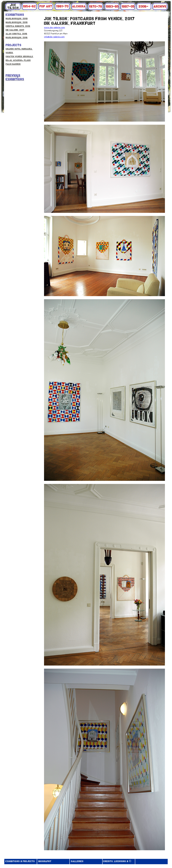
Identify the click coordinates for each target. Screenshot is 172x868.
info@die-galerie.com (54, 37)
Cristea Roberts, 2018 (18, 26)
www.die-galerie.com (54, 27)
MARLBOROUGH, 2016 (17, 38)
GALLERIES (77, 861)
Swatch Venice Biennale (19, 57)
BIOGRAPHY (45, 861)
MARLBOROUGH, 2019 (17, 19)
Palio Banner (13, 64)
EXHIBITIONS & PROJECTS (20, 861)
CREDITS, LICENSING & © (118, 861)
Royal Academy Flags (18, 60)
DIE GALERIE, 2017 (15, 30)
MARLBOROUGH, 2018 (17, 23)
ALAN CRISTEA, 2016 (16, 34)
